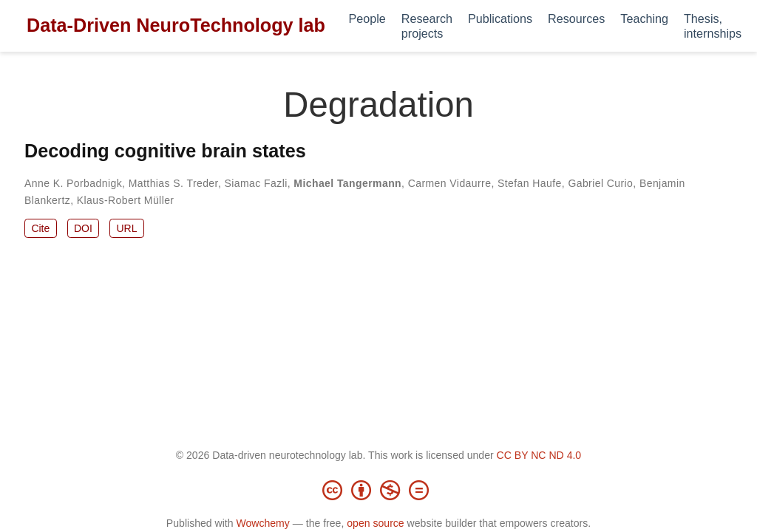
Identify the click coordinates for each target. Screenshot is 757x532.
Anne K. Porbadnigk (73, 183)
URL (126, 228)
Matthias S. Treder (173, 183)
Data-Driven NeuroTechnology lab (176, 25)
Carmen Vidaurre (450, 183)
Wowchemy (262, 523)
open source (375, 523)
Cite (40, 228)
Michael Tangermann (347, 183)
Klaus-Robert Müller (126, 200)
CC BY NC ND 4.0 (539, 455)
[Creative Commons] (378, 490)
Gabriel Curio (600, 183)
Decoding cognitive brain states (165, 151)
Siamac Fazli (256, 183)
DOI (83, 228)
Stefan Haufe (530, 183)
